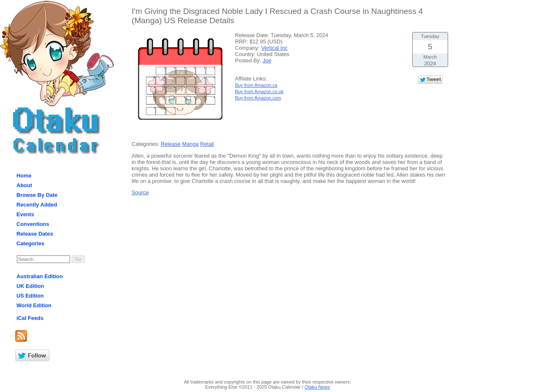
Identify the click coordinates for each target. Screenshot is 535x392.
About (24, 185)
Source (140, 192)
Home (24, 176)
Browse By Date (37, 195)
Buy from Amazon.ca (256, 85)
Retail (207, 144)
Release (171, 144)
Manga (190, 144)
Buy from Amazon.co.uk (259, 91)
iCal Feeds (30, 318)
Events (25, 214)
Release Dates (35, 234)
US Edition (30, 296)
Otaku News (317, 387)
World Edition (34, 305)
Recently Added (37, 205)
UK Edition (30, 286)
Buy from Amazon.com (258, 98)
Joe (267, 60)
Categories (30, 243)
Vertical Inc (274, 48)
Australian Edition (40, 276)
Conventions (33, 224)
